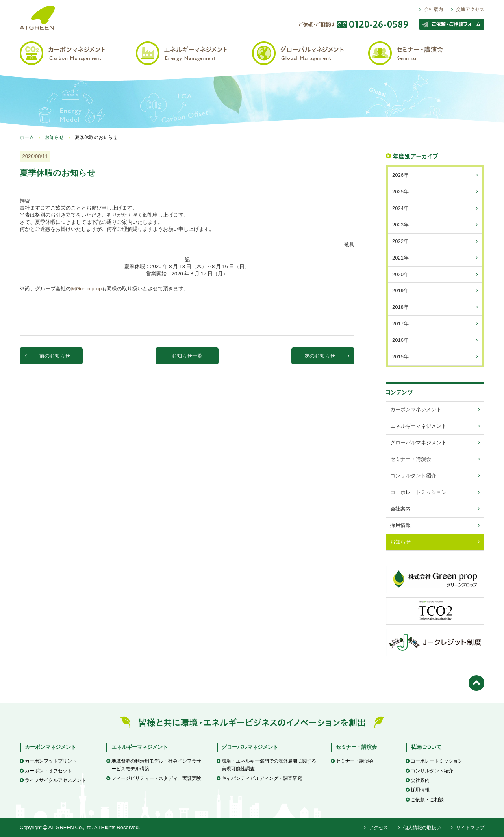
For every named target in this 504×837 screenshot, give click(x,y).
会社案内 (431, 9)
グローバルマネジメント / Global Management (310, 53)
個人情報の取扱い (420, 828)
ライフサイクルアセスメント (53, 780)
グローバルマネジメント (250, 747)
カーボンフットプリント (48, 761)
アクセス (376, 828)
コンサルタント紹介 (429, 771)
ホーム (27, 137)
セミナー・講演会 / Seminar (426, 53)
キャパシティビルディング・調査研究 (259, 778)
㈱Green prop (86, 289)
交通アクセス (468, 9)
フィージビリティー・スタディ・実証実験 (154, 778)
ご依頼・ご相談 (425, 800)
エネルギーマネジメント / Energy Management (194, 53)
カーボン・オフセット (46, 771)
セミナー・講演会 (356, 747)
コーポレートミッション (434, 761)
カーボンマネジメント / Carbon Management (78, 53)
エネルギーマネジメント (140, 747)
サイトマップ (468, 828)
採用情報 (418, 790)
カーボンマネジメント (50, 747)
